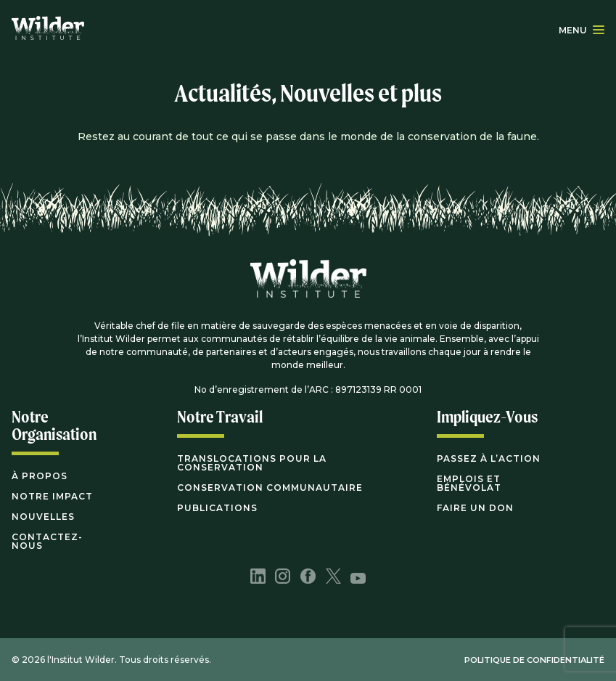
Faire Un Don (475, 508)
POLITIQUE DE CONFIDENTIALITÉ (534, 660)
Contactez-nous (47, 541)
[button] (599, 30)
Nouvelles (43, 517)
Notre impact (52, 496)
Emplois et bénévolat (469, 483)
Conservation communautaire (270, 488)
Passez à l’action (489, 458)
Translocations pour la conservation (252, 463)
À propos (40, 476)
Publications (217, 508)
